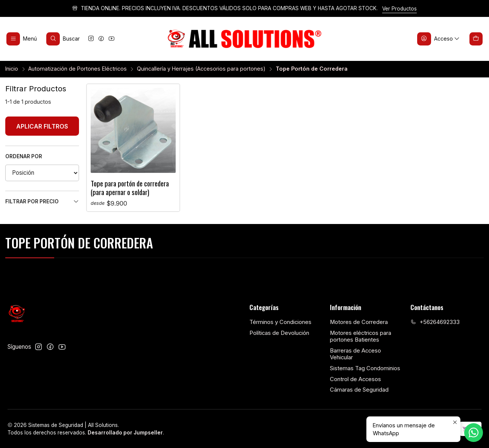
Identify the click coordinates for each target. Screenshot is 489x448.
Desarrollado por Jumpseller (125, 433)
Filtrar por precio (42, 202)
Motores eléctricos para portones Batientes (361, 337)
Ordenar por (24, 156)
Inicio (12, 69)
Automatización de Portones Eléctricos (77, 69)
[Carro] (476, 39)
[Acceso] (439, 39)
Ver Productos (399, 9)
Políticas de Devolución (279, 333)
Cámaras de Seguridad (359, 390)
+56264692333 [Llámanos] (435, 322)
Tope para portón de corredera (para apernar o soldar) (130, 188)
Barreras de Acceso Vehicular (355, 354)
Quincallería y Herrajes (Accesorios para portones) (201, 69)
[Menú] (22, 39)
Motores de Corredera (359, 322)
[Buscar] (63, 39)
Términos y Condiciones (280, 322)
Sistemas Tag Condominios (365, 368)
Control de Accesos (355, 379)
